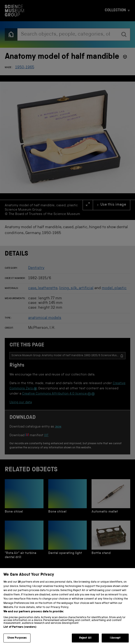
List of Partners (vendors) (20, 632)
